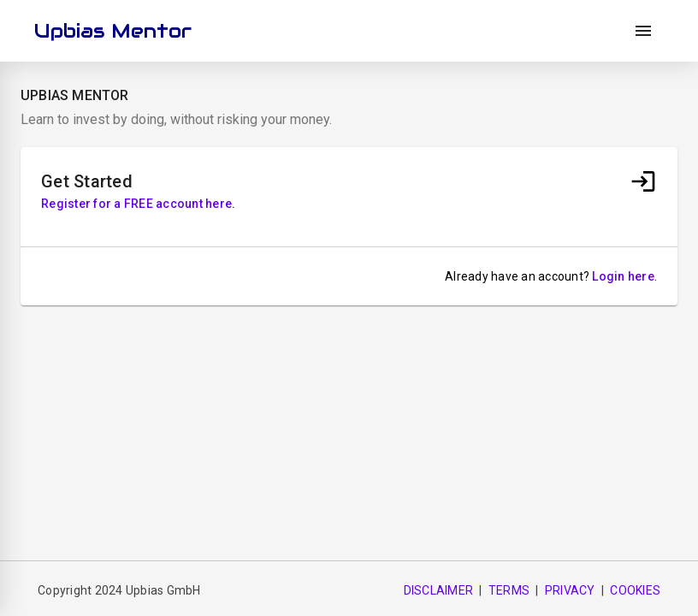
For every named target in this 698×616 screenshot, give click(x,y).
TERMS (509, 590)
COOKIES (635, 590)
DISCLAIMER (439, 590)
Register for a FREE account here (136, 204)
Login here (623, 276)
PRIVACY (570, 590)
